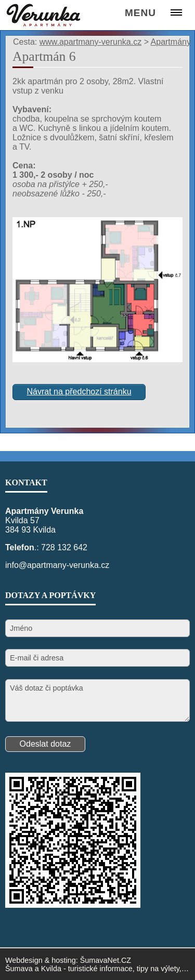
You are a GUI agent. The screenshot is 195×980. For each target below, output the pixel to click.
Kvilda (51, 969)
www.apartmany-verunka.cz (91, 42)
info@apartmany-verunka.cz (57, 565)
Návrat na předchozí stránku (79, 392)
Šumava (19, 969)
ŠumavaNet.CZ (106, 960)
